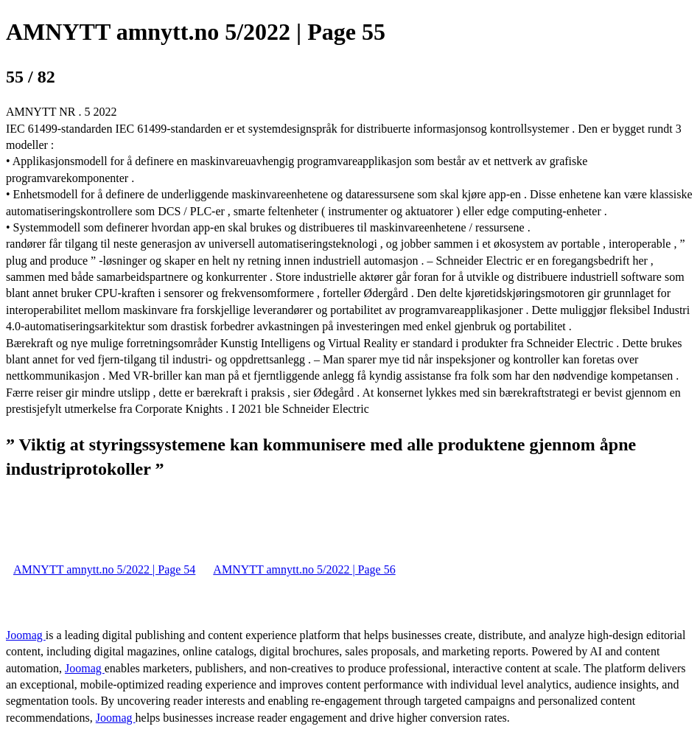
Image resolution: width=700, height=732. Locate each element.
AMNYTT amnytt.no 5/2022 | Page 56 (304, 569)
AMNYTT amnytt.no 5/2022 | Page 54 (104, 569)
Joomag (26, 635)
